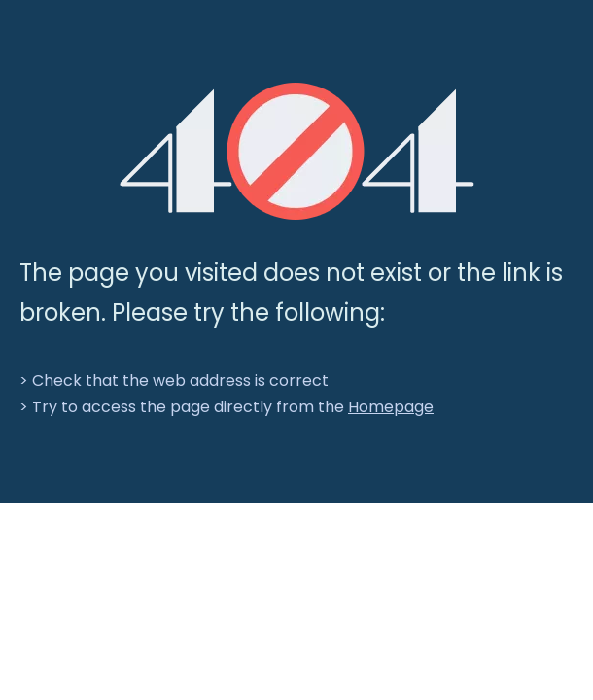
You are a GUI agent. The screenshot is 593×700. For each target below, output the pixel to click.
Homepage (391, 407)
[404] (297, 151)
